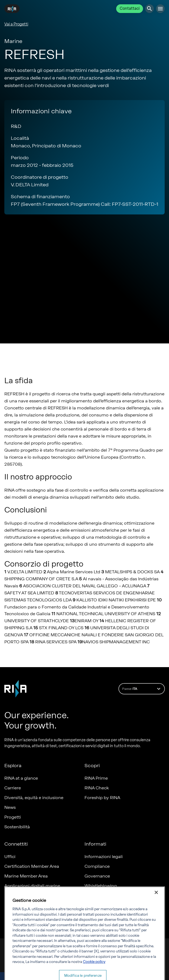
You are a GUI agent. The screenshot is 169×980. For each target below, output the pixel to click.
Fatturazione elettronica (109, 895)
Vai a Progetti (16, 24)
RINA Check (97, 788)
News (10, 807)
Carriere (13, 788)
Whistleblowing (101, 886)
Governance (97, 876)
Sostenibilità (17, 827)
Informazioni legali (104, 857)
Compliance (97, 866)
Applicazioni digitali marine (32, 886)
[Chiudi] (156, 909)
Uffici (10, 857)
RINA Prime (96, 778)
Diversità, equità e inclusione (34, 798)
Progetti (13, 817)
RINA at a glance (21, 778)
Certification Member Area (32, 866)
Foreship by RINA (102, 798)
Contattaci (130, 9)
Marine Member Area (26, 876)
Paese (142, 689)
